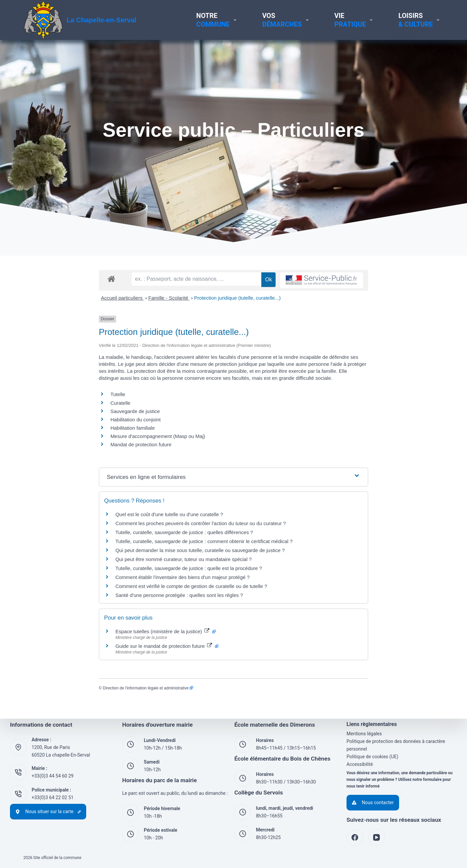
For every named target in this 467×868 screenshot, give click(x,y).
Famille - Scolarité (94, 323)
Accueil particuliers (47, 323)
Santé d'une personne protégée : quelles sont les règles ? (104, 614)
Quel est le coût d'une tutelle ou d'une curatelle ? (94, 533)
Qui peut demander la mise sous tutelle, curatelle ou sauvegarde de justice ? (125, 569)
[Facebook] (355, 837)
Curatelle (45, 422)
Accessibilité (360, 764)
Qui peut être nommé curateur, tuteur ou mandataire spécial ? (108, 578)
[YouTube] (376, 837)
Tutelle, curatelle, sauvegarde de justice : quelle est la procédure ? (113, 587)
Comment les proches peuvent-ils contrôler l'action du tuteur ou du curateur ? (125, 542)
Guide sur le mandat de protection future (91, 665)
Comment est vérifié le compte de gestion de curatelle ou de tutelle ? (116, 605)
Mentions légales (364, 734)
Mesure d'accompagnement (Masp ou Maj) (82, 455)
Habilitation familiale (57, 447)
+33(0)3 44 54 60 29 (53, 776)
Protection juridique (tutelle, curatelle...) (162, 323)
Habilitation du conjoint (60, 438)
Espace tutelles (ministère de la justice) (90, 650)
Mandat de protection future (65, 463)
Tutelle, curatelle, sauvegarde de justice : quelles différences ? (109, 551)
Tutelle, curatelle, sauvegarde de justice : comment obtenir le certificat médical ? (128, 560)
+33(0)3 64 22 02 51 (53, 797)
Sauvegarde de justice (60, 430)
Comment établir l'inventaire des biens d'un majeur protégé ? (107, 596)
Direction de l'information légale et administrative (72, 707)
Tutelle (42, 413)
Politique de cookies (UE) (372, 757)
